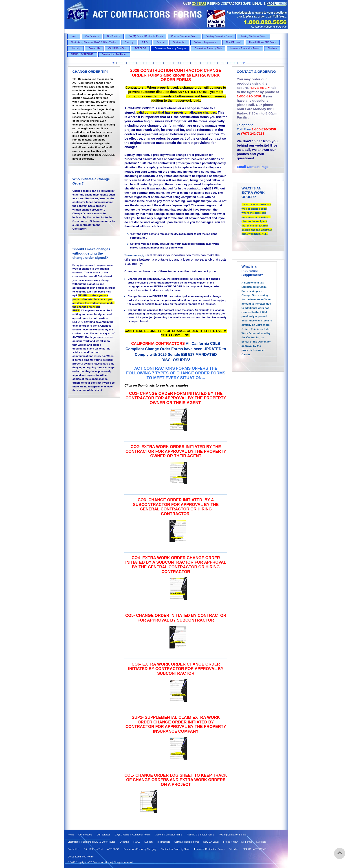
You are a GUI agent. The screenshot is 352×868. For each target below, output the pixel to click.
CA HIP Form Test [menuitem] (117, 48)
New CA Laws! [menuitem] (233, 42)
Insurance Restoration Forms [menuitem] (245, 48)
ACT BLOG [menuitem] (140, 48)
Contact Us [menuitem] (94, 48)
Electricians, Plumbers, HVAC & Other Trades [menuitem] (94, 42)
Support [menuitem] (161, 42)
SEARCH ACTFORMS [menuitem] (82, 54)
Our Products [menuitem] (92, 36)
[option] (176, 420)
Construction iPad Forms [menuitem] (114, 54)
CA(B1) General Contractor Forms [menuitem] (146, 36)
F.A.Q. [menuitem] (145, 42)
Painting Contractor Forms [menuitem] (219, 36)
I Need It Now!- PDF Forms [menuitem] (263, 42)
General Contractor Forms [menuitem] (184, 36)
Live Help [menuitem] (76, 48)
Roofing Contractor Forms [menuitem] (254, 36)
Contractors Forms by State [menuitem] (208, 48)
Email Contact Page (253, 167)
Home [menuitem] (74, 36)
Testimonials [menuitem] (179, 42)
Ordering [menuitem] (129, 42)
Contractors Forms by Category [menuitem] (170, 48)
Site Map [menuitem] (272, 48)
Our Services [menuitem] (114, 36)
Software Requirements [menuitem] (206, 42)
